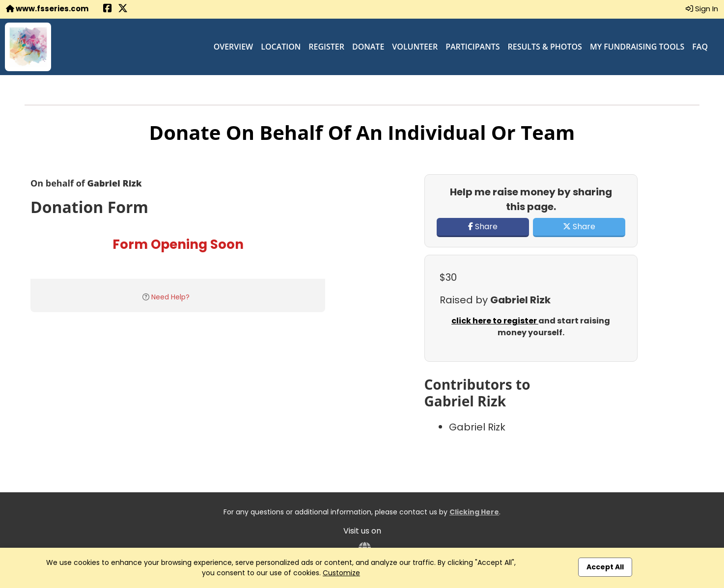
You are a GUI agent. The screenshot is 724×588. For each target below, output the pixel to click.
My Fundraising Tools (637, 47)
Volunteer (415, 47)
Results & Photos (545, 47)
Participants (473, 47)
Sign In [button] (702, 9)
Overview (234, 47)
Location (281, 47)
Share (483, 227)
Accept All (605, 567)
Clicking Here (474, 512)
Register (326, 47)
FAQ (700, 47)
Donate (368, 47)
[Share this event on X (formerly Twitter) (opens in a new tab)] (123, 9)
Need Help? (170, 297)
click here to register (495, 321)
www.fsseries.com (47, 9)
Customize (341, 573)
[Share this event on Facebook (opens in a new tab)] (108, 9)
